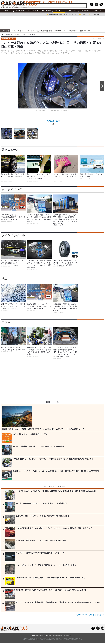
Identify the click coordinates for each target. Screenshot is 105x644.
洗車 (5, 279)
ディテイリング (34, 11)
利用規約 (49, 635)
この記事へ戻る (53, 123)
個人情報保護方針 (57, 635)
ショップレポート (18, 31)
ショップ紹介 (72, 11)
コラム (83, 14)
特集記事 (85, 11)
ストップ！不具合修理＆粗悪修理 (40, 31)
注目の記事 (20, 11)
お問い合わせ (68, 635)
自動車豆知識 (85, 31)
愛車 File (58, 31)
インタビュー (95, 14)
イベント (98, 11)
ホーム (7, 11)
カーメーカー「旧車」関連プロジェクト (62, 14)
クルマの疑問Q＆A (71, 31)
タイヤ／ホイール (13, 235)
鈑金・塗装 (46, 11)
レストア (59, 11)
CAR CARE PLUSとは (38, 635)
